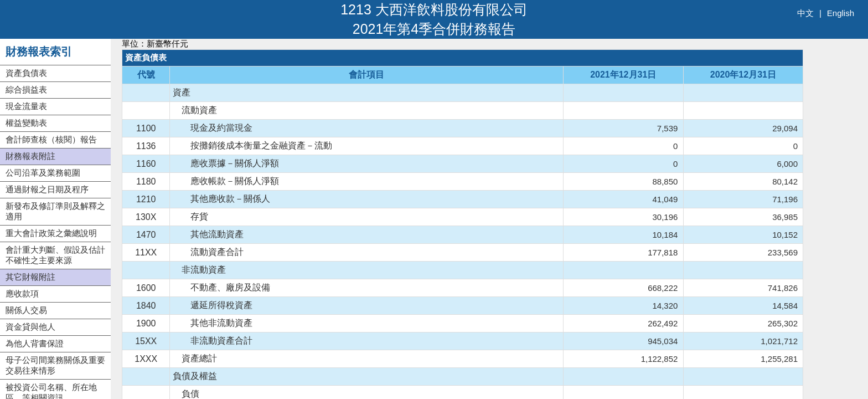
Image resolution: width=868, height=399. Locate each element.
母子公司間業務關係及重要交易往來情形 (55, 365)
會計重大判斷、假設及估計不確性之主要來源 (55, 255)
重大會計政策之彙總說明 (51, 233)
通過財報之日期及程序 (47, 189)
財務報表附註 (30, 156)
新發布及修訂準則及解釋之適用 (55, 211)
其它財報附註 (30, 277)
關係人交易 (26, 310)
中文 (805, 13)
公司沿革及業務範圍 (43, 173)
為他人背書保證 (35, 343)
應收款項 (22, 293)
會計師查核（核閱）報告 (51, 139)
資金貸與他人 (30, 327)
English (841, 13)
